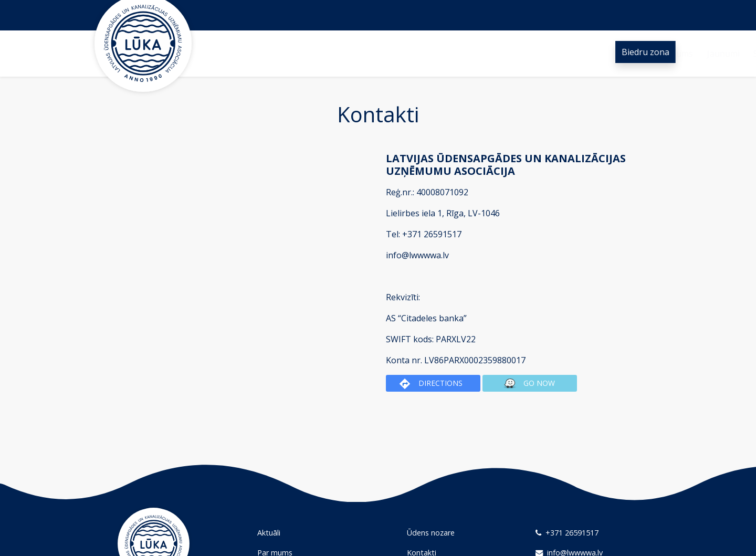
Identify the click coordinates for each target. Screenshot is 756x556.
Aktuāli (269, 533)
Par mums (281, 54)
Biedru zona (647, 52)
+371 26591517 (567, 533)
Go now (527, 384)
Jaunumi (332, 54)
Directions (431, 384)
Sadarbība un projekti (405, 54)
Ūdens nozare (489, 54)
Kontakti (547, 54)
